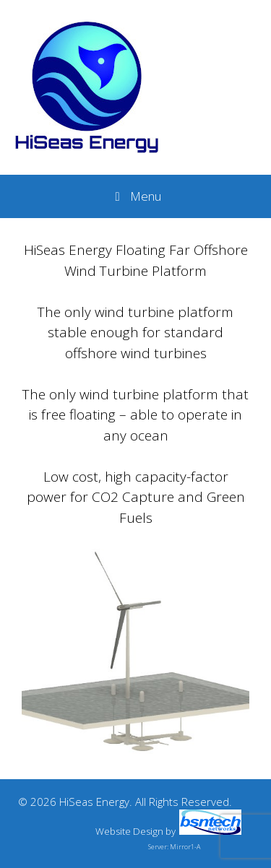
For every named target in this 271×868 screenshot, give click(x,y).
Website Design (129, 831)
